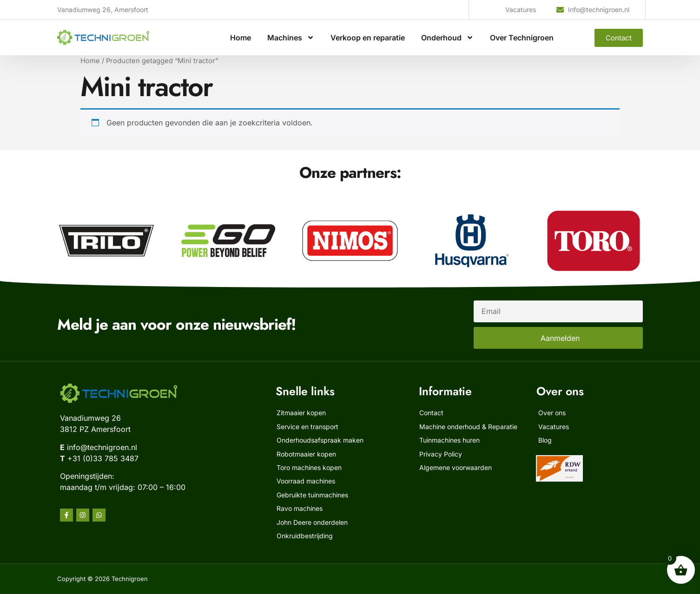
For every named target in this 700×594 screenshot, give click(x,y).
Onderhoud (447, 38)
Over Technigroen (522, 38)
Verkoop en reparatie (368, 38)
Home (241, 38)
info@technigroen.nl (102, 447)
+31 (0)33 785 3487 (103, 458)
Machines (291, 38)
